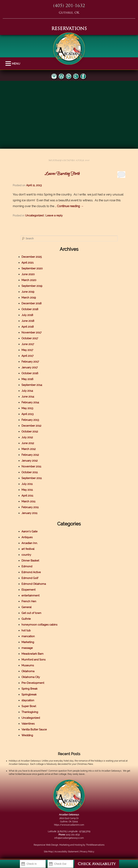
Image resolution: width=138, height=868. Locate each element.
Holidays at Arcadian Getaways (25, 761)
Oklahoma (28, 671)
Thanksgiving (30, 712)
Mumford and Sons (33, 660)
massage (27, 648)
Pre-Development (33, 683)
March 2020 (29, 280)
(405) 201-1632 (69, 6)
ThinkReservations (95, 845)
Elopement (28, 590)
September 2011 (32, 478)
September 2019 (32, 286)
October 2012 (30, 432)
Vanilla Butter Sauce (34, 729)
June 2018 (28, 321)
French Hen (29, 601)
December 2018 (31, 303)
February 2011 (30, 507)
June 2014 (28, 397)
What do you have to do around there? (28, 771)
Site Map (48, 852)
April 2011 (27, 496)
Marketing (28, 642)
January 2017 (30, 367)
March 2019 (29, 298)
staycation (28, 700)
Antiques (27, 537)
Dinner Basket (30, 561)
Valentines (28, 724)
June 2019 (28, 292)
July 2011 (27, 484)
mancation (28, 636)
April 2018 (28, 327)
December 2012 (31, 426)
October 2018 (30, 309)
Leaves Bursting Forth (62, 174)
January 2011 (29, 513)
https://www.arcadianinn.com (69, 825)
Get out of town (31, 613)
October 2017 (30, 338)
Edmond (27, 566)
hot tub (26, 630)
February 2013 (30, 420)
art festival (28, 549)
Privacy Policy (87, 852)
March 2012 (29, 449)
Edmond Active (31, 572)
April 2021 (27, 263)
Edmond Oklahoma (34, 584)
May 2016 (27, 379)
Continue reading (70, 206)
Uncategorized (34, 215)
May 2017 (27, 350)
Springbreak (29, 695)
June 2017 (28, 344)
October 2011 (30, 472)
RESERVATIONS (69, 29)
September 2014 (32, 385)
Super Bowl (29, 706)
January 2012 (30, 461)
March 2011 (28, 501)
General (26, 607)
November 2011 (31, 466)
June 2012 (28, 443)
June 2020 (28, 274)
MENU (9, 64)
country (26, 555)
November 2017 (31, 333)
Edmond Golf (30, 578)
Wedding (27, 735)
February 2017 (30, 362)
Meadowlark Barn (32, 654)
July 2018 (27, 315)
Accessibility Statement (66, 852)
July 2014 (27, 391)
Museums (28, 665)
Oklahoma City (31, 677)
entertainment (30, 596)
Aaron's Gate (29, 531)
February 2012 (30, 455)
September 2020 (32, 268)
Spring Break (29, 689)
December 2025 (32, 257)
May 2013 (27, 408)
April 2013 (27, 414)
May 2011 (27, 490)
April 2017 (27, 356)
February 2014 (30, 402)
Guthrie (26, 619)
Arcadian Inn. (30, 543)
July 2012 (27, 437)
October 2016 (30, 373)
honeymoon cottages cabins (39, 625)
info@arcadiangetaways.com (69, 838)
